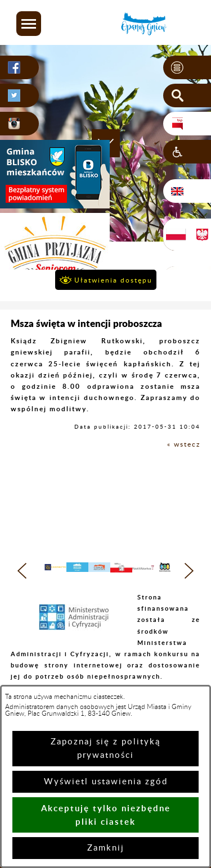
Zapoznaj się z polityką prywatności (105, 749)
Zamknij (106, 848)
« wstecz (184, 444)
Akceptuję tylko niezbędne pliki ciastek (106, 815)
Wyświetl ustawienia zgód (106, 782)
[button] (29, 24)
